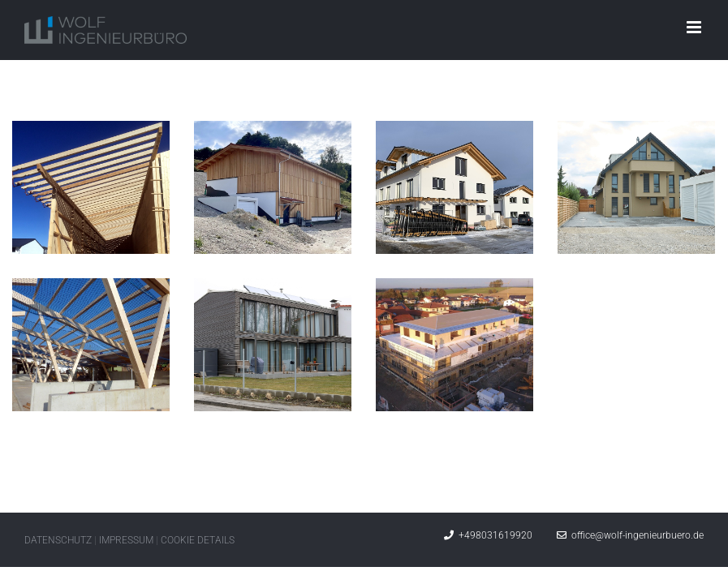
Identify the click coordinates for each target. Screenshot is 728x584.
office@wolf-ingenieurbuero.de (630, 535)
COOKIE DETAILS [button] (198, 540)
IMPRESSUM (126, 540)
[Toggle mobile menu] (695, 27)
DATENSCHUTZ (58, 540)
